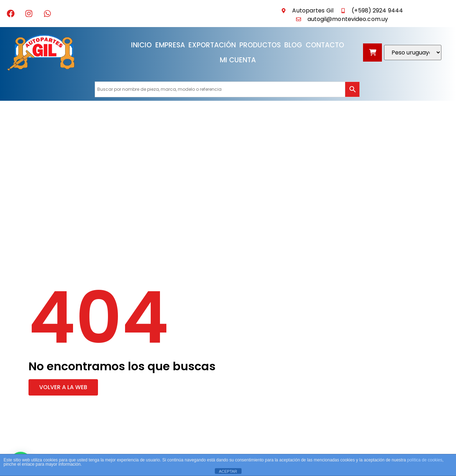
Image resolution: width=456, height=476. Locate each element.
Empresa (170, 45)
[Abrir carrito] (372, 53)
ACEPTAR (228, 471)
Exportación (212, 45)
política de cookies (425, 460)
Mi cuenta (238, 60)
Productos (260, 45)
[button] (63, 387)
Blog (293, 45)
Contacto (325, 45)
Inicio (141, 45)
